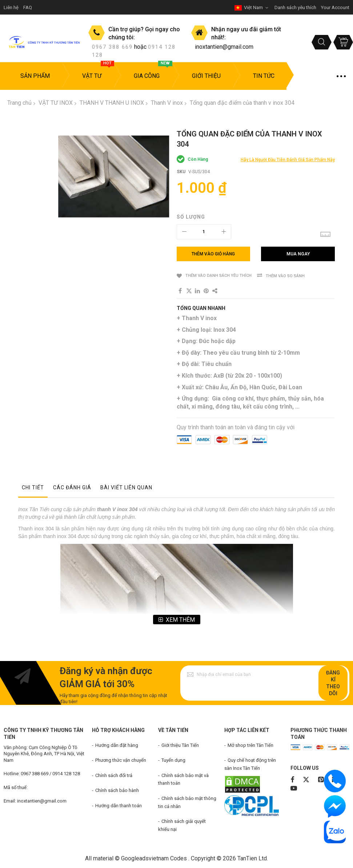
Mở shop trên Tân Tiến (250, 745)
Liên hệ (11, 7)
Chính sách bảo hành (117, 790)
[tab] (33, 489)
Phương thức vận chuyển (121, 760)
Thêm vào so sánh (285, 276)
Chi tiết (33, 487)
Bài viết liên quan (126, 487)
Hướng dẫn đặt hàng (117, 745)
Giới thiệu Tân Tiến (180, 745)
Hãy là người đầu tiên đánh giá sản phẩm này (288, 160)
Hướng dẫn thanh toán (119, 806)
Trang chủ (19, 103)
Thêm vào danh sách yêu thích (218, 276)
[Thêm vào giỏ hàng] (214, 254)
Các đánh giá (72, 487)
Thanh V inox (167, 103)
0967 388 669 (112, 47)
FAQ (28, 7)
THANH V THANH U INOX (112, 103)
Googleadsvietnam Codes (154, 858)
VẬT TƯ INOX (56, 103)
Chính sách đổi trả (114, 775)
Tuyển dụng (173, 760)
